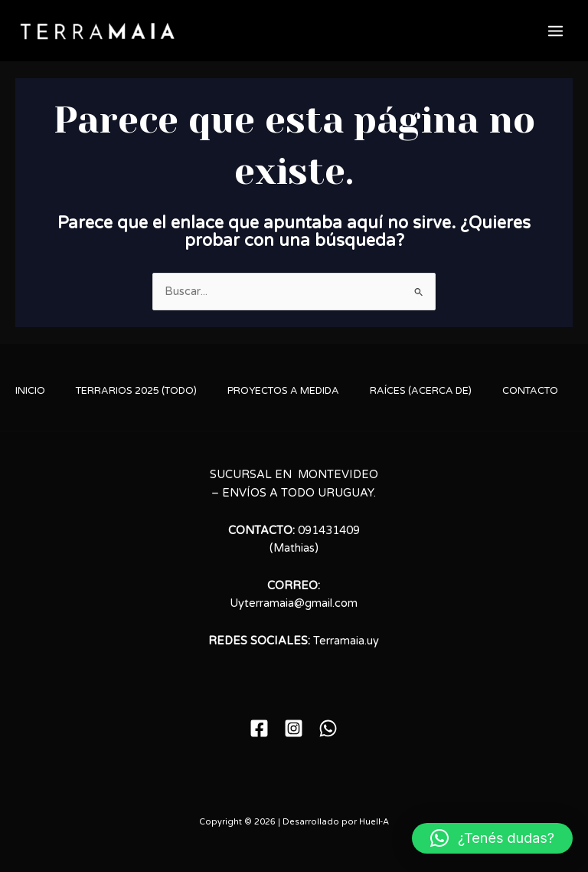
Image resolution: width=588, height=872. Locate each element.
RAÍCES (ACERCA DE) (421, 391)
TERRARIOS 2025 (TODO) (136, 391)
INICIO (30, 391)
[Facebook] (259, 728)
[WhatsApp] (328, 728)
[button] (492, 838)
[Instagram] (294, 728)
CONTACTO (530, 391)
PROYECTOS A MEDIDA (283, 391)
